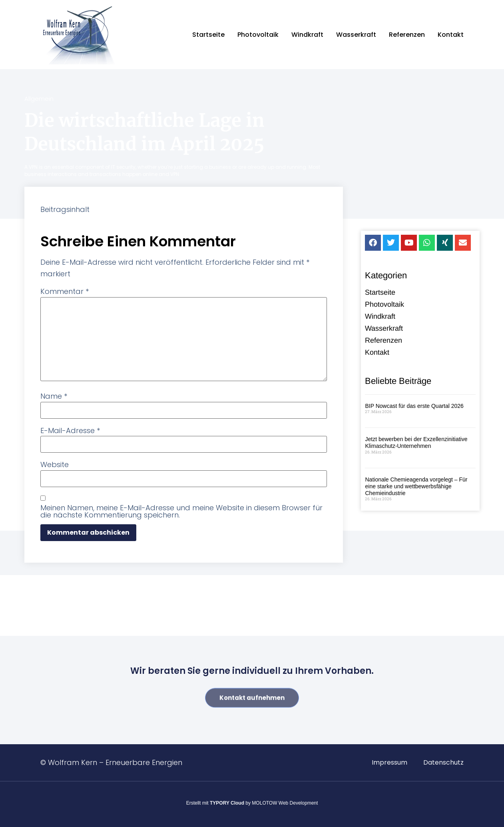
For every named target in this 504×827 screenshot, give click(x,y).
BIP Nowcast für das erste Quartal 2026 (414, 407)
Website (55, 465)
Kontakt (451, 35)
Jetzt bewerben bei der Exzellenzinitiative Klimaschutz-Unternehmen (416, 443)
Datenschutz (443, 762)
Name (54, 396)
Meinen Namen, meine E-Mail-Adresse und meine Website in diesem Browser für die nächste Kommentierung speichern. (181, 511)
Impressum (389, 762)
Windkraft (307, 35)
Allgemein (39, 99)
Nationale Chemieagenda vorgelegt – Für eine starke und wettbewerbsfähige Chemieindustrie (416, 487)
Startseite (208, 35)
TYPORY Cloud (227, 803)
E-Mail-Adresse (70, 431)
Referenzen (407, 35)
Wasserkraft (356, 35)
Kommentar (65, 292)
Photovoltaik (258, 35)
